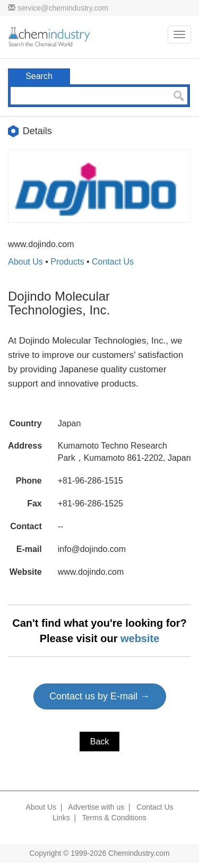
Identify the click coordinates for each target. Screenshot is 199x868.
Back (100, 742)
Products (67, 262)
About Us (25, 262)
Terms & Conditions (114, 818)
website (140, 638)
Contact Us (113, 262)
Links (61, 818)
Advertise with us (96, 807)
